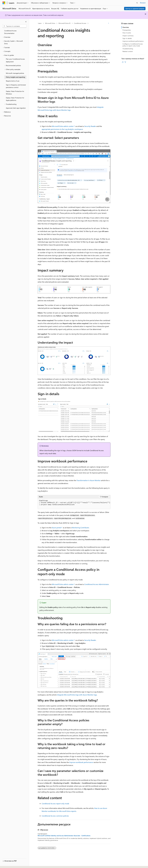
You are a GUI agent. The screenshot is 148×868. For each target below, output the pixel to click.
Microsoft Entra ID (64, 23)
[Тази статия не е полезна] (125, 62)
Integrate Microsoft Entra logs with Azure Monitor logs (77, 695)
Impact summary (128, 36)
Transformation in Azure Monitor (89, 480)
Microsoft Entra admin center (63, 126)
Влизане (143, 3)
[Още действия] (108, 23)
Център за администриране (135, 9)
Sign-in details (127, 38)
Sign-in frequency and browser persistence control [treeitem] (16, 86)
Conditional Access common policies (55, 816)
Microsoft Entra (50, 23)
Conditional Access (80, 23)
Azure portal (56, 528)
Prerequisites (127, 30)
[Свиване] (26, 22)
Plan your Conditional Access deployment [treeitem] (15, 60)
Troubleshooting (128, 49)
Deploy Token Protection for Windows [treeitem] (15, 93)
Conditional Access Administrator (97, 584)
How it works (127, 33)
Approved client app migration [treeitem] (16, 108)
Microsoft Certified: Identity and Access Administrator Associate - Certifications (64, 836)
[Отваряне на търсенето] (137, 3)
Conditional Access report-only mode (55, 804)
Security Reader (90, 126)
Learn (40, 23)
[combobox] (14, 26)
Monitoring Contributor (80, 528)
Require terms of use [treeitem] (13, 81)
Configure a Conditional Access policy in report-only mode (133, 45)
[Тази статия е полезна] (123, 62)
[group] (74, 504)
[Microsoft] (4, 3)
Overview (126, 27)
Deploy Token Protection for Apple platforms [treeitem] (15, 99)
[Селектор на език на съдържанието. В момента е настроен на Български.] (8, 865)
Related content (128, 51)
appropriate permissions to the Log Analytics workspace (62, 129)
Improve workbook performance (81, 762)
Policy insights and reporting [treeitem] (15, 77)
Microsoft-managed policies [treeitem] (15, 73)
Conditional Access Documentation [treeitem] (10, 32)
